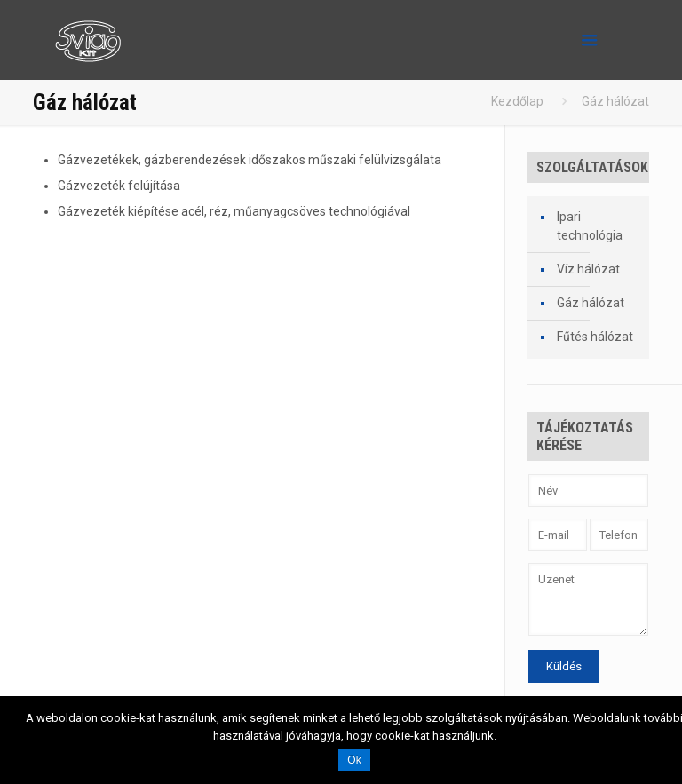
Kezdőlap (517, 101)
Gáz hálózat (591, 303)
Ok (354, 760)
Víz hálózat (588, 269)
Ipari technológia (590, 226)
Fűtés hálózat (595, 337)
